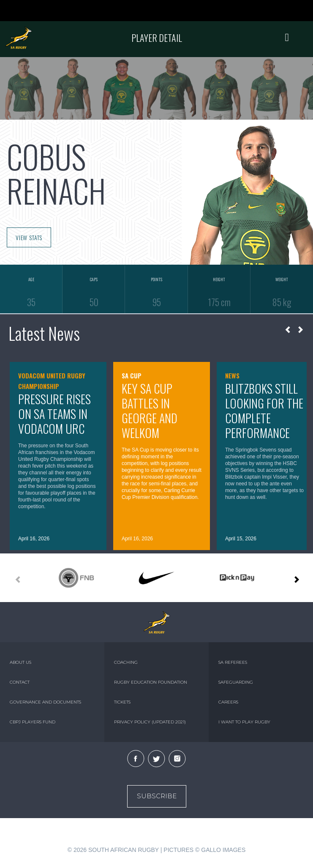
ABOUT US (20, 662)
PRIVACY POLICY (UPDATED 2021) (150, 722)
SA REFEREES (233, 662)
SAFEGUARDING (236, 682)
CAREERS (228, 702)
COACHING (126, 662)
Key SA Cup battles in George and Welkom (150, 411)
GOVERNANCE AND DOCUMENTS (45, 702)
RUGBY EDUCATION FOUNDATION (151, 682)
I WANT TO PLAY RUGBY (244, 722)
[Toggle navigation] (287, 38)
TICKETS (122, 702)
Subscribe (157, 796)
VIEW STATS (29, 237)
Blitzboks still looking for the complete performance (264, 411)
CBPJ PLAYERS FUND (33, 722)
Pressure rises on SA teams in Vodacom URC (54, 414)
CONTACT (20, 682)
